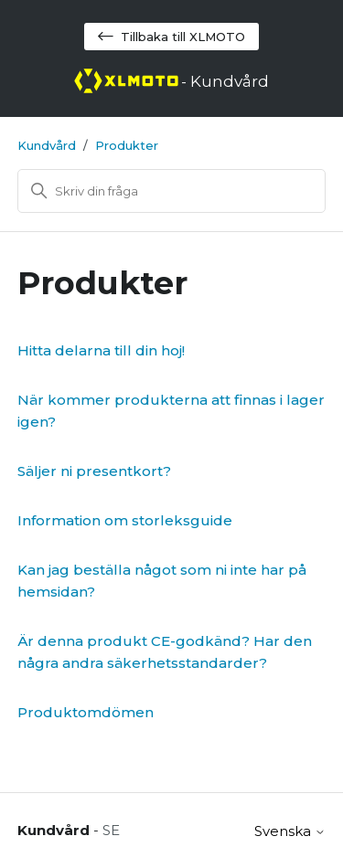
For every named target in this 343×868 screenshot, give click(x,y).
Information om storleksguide (125, 520)
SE (111, 830)
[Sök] (172, 191)
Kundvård (47, 145)
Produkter (127, 145)
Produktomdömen (86, 712)
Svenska (290, 831)
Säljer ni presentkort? (94, 471)
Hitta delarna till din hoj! (101, 350)
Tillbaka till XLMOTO (171, 37)
